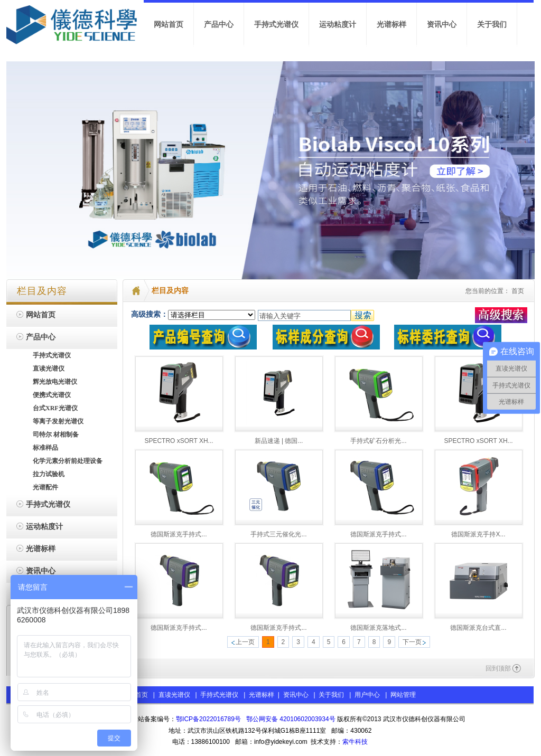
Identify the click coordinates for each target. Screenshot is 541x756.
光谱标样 (261, 695)
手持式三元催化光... (278, 534)
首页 (518, 291)
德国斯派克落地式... (378, 628)
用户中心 (367, 695)
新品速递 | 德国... (279, 441)
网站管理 (403, 695)
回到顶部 (498, 668)
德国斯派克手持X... (478, 534)
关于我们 (331, 695)
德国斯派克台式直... (478, 628)
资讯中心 (296, 695)
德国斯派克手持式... (179, 534)
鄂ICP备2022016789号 (208, 719)
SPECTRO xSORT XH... (179, 441)
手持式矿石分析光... (378, 441)
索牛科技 (355, 742)
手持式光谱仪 (219, 695)
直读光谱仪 (174, 695)
